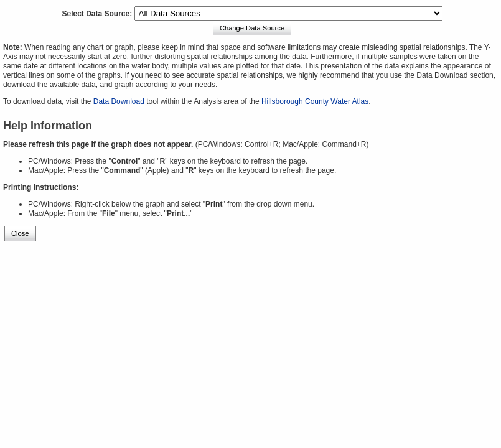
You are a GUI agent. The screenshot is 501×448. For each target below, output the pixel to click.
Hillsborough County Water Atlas (315, 101)
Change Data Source (252, 28)
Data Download (119, 101)
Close (20, 233)
